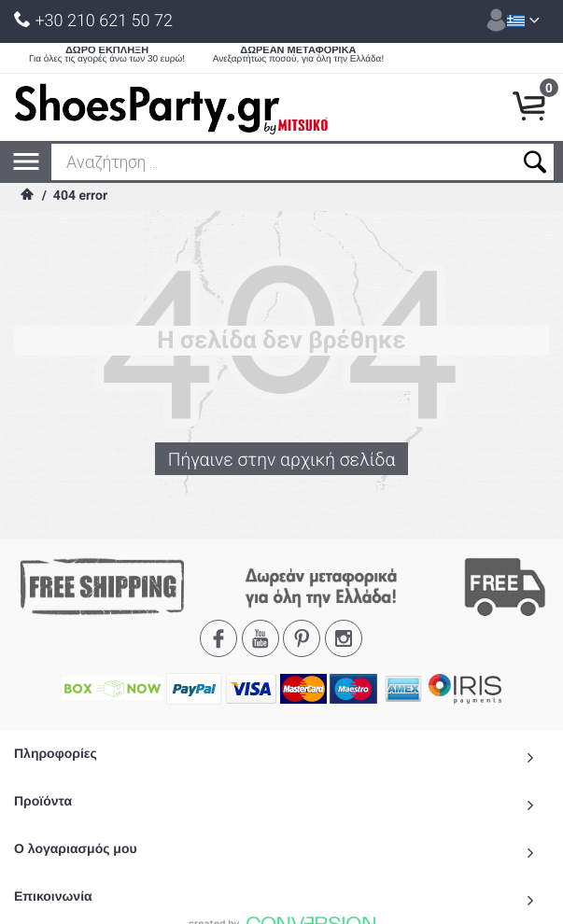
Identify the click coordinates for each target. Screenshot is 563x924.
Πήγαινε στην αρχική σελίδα (281, 460)
